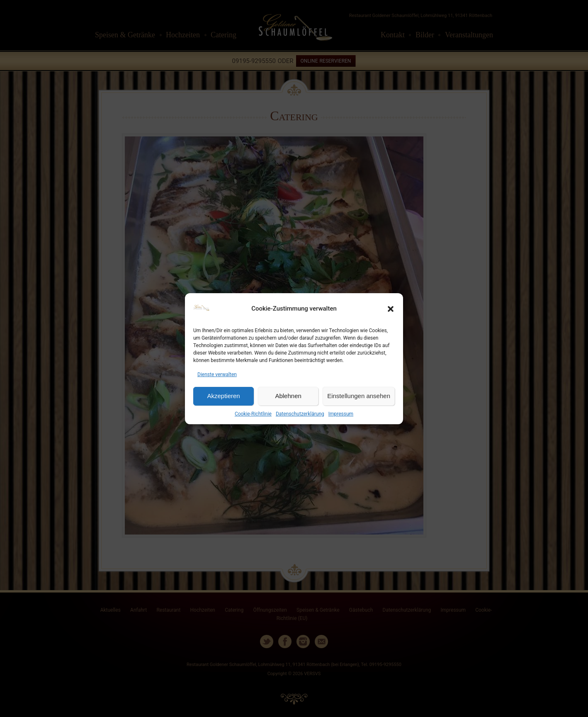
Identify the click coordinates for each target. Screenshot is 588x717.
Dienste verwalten (217, 374)
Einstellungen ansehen (359, 396)
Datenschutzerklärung (300, 414)
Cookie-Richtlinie (253, 414)
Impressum (341, 414)
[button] (391, 309)
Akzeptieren (223, 396)
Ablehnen (288, 396)
